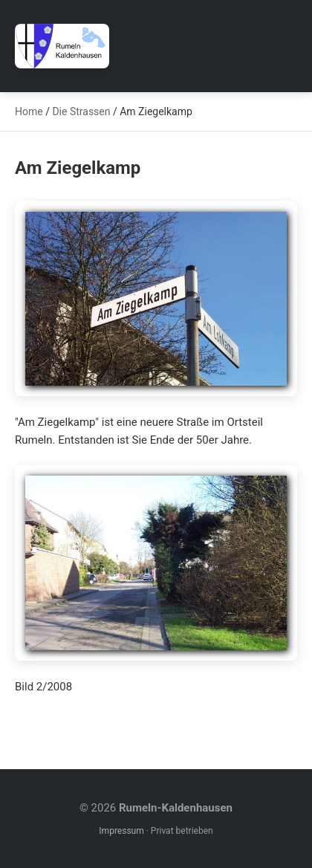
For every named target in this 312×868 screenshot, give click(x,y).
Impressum (121, 831)
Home (29, 111)
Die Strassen (81, 111)
